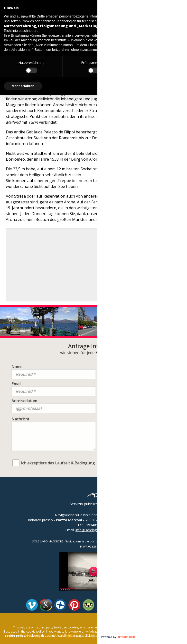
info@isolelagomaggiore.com (99, 530)
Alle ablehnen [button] (120, 86)
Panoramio (60, 605)
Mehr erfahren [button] (23, 86)
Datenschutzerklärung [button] (143, 16)
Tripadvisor (88, 605)
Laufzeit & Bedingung (145, 463)
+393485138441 (97, 525)
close (172, 618)
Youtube (131, 605)
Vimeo (32, 605)
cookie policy (15, 636)
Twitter (117, 605)
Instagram (145, 605)
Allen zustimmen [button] (162, 86)
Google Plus (46, 605)
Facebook (103, 605)
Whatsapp (159, 605)
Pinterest (74, 605)
